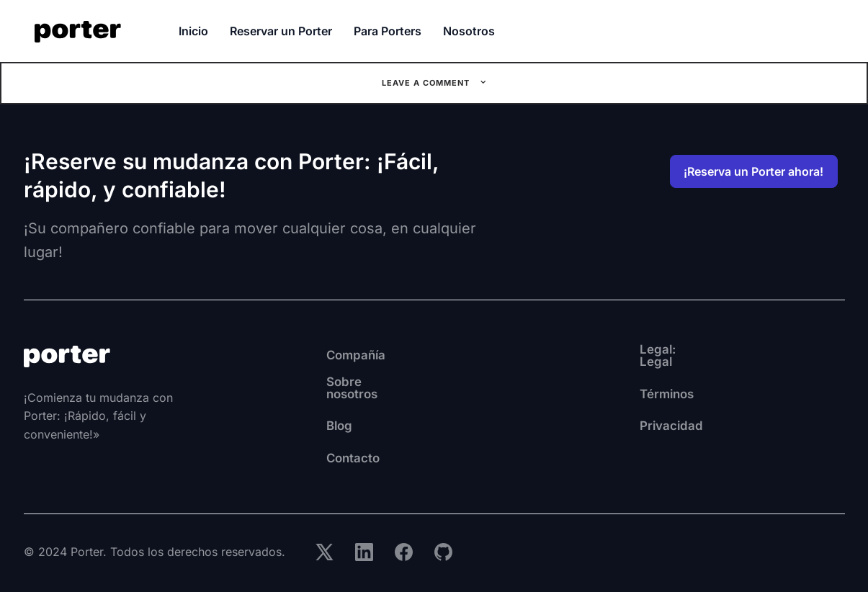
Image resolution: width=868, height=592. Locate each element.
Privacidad (597, 420)
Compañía (309, 355)
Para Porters (388, 31)
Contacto (306, 452)
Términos (594, 387)
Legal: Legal (602, 355)
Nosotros (469, 31)
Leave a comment (427, 83)
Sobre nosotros (326, 387)
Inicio (193, 31)
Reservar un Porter (281, 31)
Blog (292, 420)
